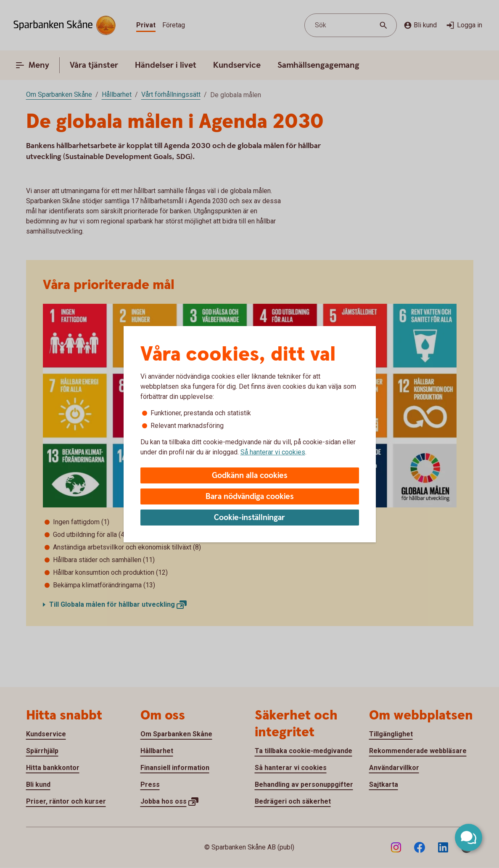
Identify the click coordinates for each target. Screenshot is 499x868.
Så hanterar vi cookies (273, 452)
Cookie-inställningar (249, 518)
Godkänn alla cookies (250, 476)
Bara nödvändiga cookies (250, 497)
